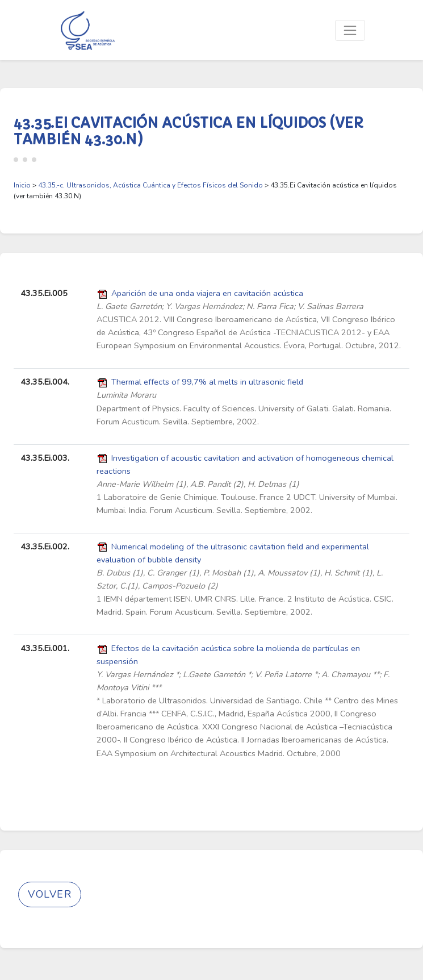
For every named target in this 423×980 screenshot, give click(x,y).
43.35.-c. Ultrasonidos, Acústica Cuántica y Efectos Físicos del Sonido (150, 185)
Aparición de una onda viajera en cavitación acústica (207, 293)
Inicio (22, 185)
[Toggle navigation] (350, 30)
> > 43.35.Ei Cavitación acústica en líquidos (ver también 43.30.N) (205, 191)
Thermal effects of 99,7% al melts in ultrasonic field (207, 382)
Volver (50, 894)
